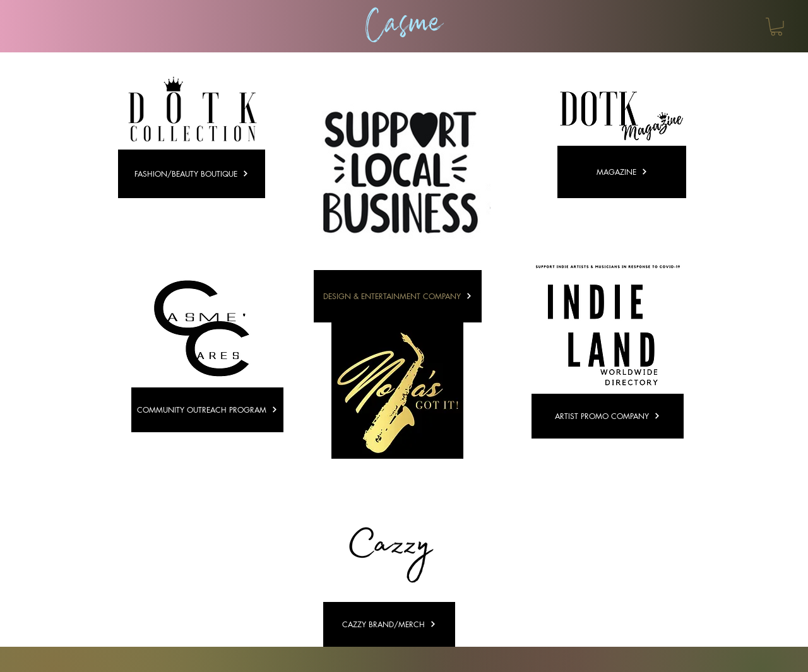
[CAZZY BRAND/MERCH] (389, 624)
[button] (776, 27)
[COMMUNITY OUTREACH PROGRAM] (207, 410)
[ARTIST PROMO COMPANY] (608, 416)
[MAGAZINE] (622, 172)
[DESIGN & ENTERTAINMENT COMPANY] (398, 296)
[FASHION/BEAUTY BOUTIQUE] (192, 174)
